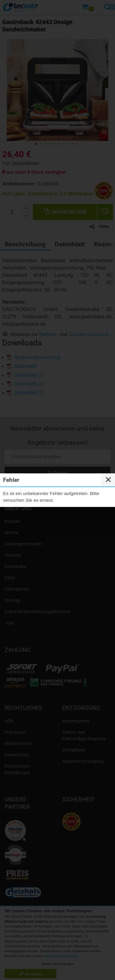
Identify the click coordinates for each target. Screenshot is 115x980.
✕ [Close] (108, 480)
